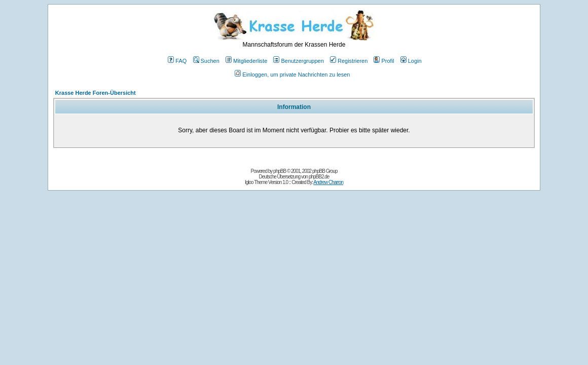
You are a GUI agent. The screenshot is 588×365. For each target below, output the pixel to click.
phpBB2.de (319, 177)
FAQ (177, 61)
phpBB (280, 171)
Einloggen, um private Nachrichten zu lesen (292, 75)
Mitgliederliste (246, 61)
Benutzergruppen (298, 61)
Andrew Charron (328, 182)
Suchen (206, 61)
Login (411, 61)
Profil (384, 61)
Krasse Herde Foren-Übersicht (96, 93)
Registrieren (349, 61)
